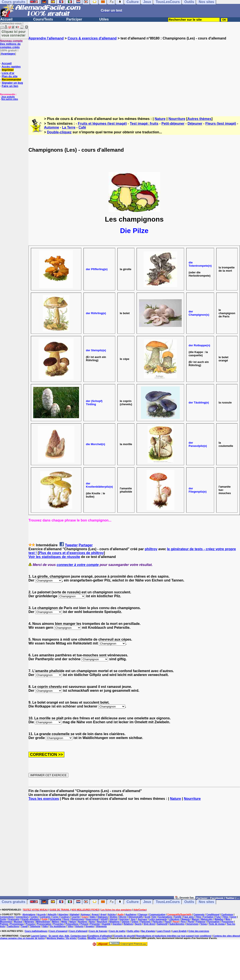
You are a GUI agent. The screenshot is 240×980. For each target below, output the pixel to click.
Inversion (124, 919)
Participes (145, 922)
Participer (74, 19)
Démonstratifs (136, 917)
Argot (103, 915)
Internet (114, 919)
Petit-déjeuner (173, 124)
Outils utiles (133, 931)
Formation (208, 917)
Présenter (95, 924)
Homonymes (78, 919)
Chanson (143, 915)
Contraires (45, 917)
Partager (86, 545)
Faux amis (189, 917)
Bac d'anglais (148, 931)
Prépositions (72, 924)
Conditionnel (213, 915)
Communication (157, 915)
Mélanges (29, 922)
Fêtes (226, 917)
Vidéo (45, 926)
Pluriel (191, 922)
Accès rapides (11, 67)
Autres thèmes (199, 119)
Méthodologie (43, 922)
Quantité (106, 924)
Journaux (142, 919)
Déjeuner (195, 124)
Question (117, 924)
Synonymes (192, 924)
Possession (228, 922)
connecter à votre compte (78, 565)
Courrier (76, 917)
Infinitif (104, 919)
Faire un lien (10, 86)
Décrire (123, 917)
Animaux (85, 915)
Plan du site (10, 76)
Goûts (3, 919)
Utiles (104, 19)
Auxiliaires (131, 915)
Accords (41, 915)
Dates (93, 917)
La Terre (69, 127)
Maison (195, 919)
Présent (84, 924)
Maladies (219, 919)
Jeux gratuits (8, 97)
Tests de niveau (217, 924)
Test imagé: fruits (144, 124)
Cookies (82, 938)
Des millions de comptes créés (11, 44)
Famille (178, 917)
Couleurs (65, 917)
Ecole (148, 917)
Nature (160, 119)
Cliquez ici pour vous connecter (14, 33)
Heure (66, 919)
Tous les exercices (44, 799)
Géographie (55, 919)
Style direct (149, 924)
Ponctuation (213, 922)
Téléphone (35, 926)
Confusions (227, 915)
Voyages (90, 926)
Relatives (128, 924)
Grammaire (14, 919)
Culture (133, 902)
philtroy (151, 549)
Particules (158, 922)
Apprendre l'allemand (46, 38)
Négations (114, 922)
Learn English (180, 931)
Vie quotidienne (58, 926)
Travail (24, 926)
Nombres (83, 922)
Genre (233, 917)
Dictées (114, 917)
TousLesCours (168, 902)
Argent (95, 915)
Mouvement (6, 922)
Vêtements (101, 926)
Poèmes (4, 924)
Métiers (56, 922)
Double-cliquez (59, 132)
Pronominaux (17, 924)
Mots (228, 919)
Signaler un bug (12, 83)
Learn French (164, 931)
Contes (34, 917)
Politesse (201, 922)
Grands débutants (30, 919)
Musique (18, 922)
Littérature (174, 919)
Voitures (79, 926)
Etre (154, 917)
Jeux (147, 902)
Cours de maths (117, 931)
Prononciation (44, 924)
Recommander (11, 80)
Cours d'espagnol (58, 931)
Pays (183, 922)
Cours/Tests (43, 19)
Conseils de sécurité (124, 936)
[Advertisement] (134, 74)
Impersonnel (92, 919)
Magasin (186, 919)
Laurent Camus (39, 936)
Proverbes (58, 924)
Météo (64, 922)
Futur (218, 917)
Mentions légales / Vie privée (62, 938)
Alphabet (75, 915)
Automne (51, 127)
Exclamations (165, 917)
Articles (112, 915)
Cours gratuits (13, 902)
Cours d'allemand (78, 931)
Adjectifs (52, 915)
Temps (204, 924)
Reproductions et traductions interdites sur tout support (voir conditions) (174, 936)
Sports (138, 924)
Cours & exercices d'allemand (92, 38)
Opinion (126, 922)
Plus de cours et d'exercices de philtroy (71, 553)
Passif (168, 922)
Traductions (13, 926)
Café (82, 127)
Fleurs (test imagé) (221, 124)
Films (198, 917)
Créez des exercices (199, 931)
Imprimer (8, 70)
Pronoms (30, 924)
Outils (189, 902)
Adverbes (63, 915)
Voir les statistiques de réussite (54, 557)
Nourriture (177, 119)
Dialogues (103, 917)
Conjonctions (7, 917)
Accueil (6, 19)
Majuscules (207, 919)
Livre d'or (8, 73)
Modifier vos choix (98, 938)
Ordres (135, 922)
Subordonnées (177, 924)
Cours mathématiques (36, 931)
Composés (199, 915)
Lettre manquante (158, 919)
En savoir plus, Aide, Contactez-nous (68, 936)
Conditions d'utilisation (100, 936)
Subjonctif (162, 924)
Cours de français (98, 931)
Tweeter (71, 545)
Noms (92, 922)
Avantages (8, 54)
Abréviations (29, 915)
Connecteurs (22, 917)
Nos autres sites (10, 99)
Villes (70, 926)
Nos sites (206, 902)
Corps (55, 917)
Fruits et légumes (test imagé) (102, 124)
